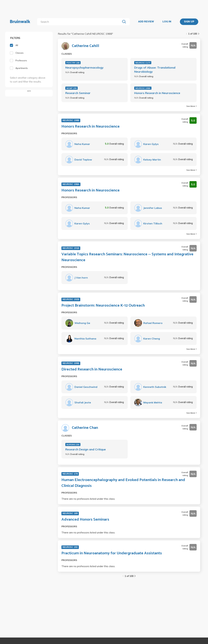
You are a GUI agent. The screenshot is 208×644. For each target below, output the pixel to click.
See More (192, 106)
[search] (80, 22)
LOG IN (167, 22)
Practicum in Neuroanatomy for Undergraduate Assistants (112, 553)
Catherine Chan (85, 428)
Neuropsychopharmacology (84, 68)
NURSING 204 (73, 444)
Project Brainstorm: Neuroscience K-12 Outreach (103, 306)
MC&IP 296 (71, 88)
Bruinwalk (20, 22)
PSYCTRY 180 (73, 63)
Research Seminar (78, 93)
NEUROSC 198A (143, 88)
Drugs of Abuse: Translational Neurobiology (155, 70)
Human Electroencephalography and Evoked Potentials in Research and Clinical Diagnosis (123, 483)
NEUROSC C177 (143, 63)
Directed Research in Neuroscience (92, 370)
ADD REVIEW (146, 22)
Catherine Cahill (85, 46)
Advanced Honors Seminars (85, 520)
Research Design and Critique (86, 449)
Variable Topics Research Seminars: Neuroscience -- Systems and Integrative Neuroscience (127, 257)
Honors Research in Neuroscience (157, 93)
